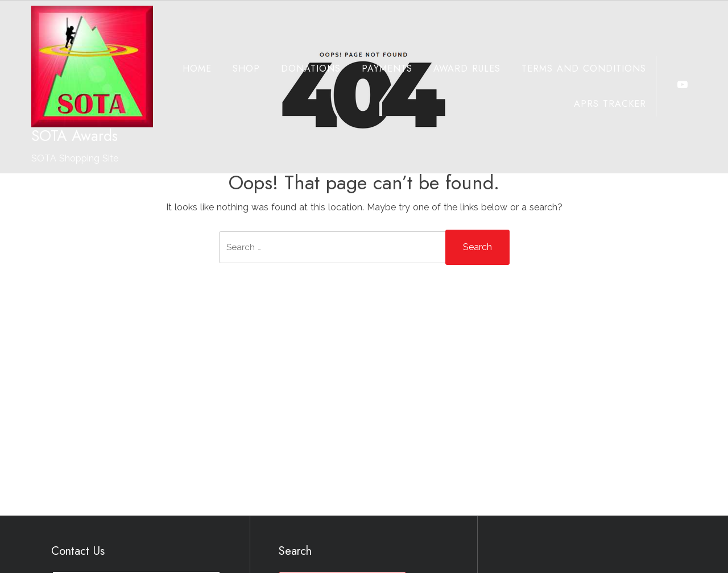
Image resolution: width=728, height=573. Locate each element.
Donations (301, 68)
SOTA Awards (75, 136)
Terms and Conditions (574, 68)
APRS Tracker (600, 104)
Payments (377, 68)
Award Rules (457, 68)
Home (187, 68)
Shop (236, 68)
